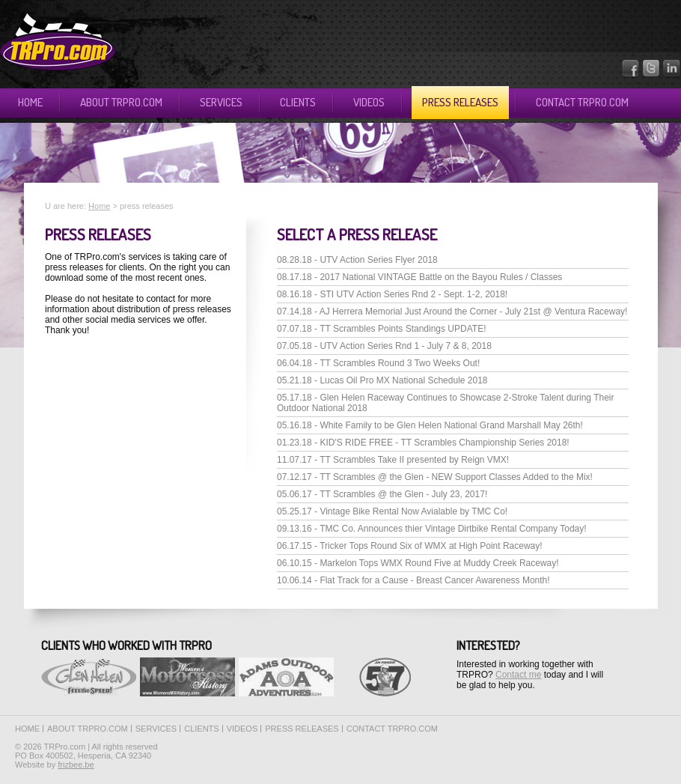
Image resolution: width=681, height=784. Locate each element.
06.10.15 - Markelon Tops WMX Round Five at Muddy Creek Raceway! (418, 563)
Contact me (518, 675)
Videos (369, 102)
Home (30, 102)
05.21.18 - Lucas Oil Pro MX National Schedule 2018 (382, 380)
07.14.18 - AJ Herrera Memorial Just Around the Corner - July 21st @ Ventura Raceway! (452, 312)
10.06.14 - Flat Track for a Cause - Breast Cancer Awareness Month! (413, 580)
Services (221, 102)
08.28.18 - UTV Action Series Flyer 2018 (357, 260)
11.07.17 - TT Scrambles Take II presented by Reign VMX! (393, 460)
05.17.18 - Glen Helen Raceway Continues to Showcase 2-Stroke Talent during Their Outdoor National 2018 (445, 403)
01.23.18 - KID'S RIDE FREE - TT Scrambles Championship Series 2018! (423, 443)
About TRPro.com (121, 102)
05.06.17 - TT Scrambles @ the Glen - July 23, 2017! (382, 494)
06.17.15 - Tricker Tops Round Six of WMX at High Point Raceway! (410, 546)
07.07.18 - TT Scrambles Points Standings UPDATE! (381, 329)
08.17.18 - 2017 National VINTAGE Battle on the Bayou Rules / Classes (419, 277)
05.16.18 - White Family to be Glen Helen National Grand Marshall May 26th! (430, 425)
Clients (298, 102)
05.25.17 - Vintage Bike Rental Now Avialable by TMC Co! (392, 511)
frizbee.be (76, 765)
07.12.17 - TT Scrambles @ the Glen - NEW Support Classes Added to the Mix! (435, 477)
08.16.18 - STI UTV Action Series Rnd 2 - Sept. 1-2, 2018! (392, 294)
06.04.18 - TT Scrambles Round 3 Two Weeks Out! (378, 363)
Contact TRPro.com (582, 102)
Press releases (460, 102)
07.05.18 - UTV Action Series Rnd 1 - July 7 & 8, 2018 (384, 346)
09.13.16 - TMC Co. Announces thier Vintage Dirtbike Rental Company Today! (432, 529)
